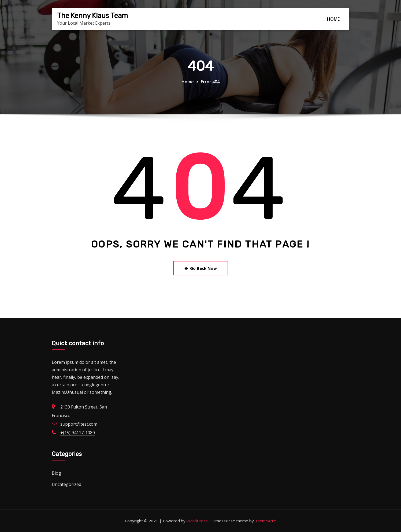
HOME (333, 19)
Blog (56, 473)
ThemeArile (266, 521)
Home (188, 82)
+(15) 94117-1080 (78, 433)
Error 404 (210, 82)
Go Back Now (201, 268)
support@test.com (79, 424)
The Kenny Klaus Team (92, 16)
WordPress (197, 521)
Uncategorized (66, 484)
